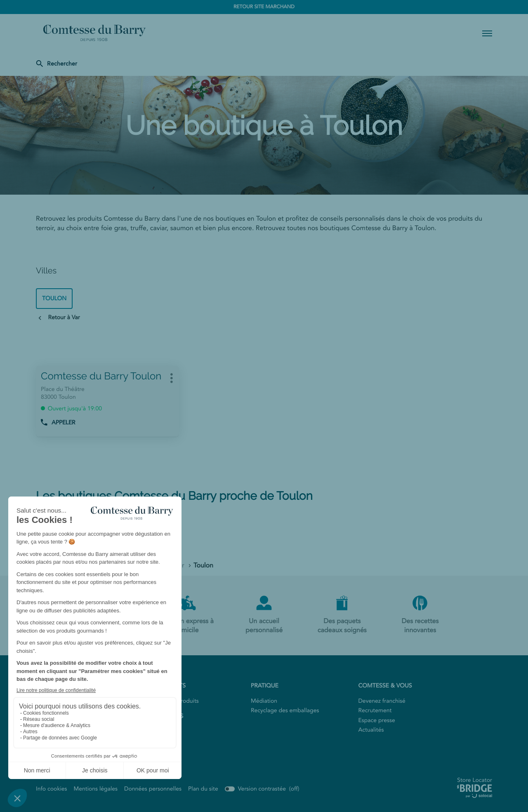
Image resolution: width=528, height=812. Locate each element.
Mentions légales (96, 789)
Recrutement (375, 711)
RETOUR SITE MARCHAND (264, 7)
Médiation (264, 701)
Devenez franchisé (382, 701)
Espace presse (377, 720)
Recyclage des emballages (285, 711)
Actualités (371, 730)
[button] (487, 33)
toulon (54, 298)
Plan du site (203, 789)
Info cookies (52, 789)
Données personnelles (153, 789)
